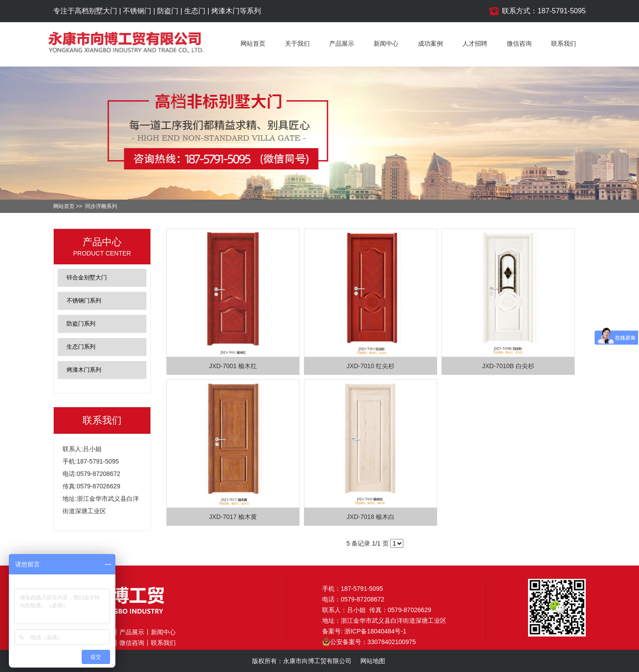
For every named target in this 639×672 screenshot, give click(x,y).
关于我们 (297, 43)
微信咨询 (519, 43)
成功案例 (430, 43)
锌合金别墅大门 (87, 277)
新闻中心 (386, 43)
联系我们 (564, 43)
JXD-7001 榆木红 (233, 366)
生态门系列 (81, 347)
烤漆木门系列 (84, 370)
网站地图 (373, 661)
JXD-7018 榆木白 (371, 517)
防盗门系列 (81, 324)
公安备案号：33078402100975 (369, 642)
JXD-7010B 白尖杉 (508, 366)
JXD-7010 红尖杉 (371, 366)
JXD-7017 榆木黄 (233, 517)
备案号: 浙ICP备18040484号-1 (364, 631)
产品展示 (342, 43)
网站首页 (253, 43)
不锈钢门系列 (84, 301)
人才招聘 (475, 43)
